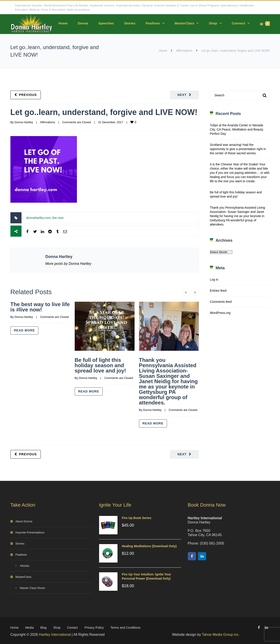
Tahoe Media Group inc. (221, 634)
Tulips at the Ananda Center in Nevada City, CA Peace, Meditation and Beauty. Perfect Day (237, 129)
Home (63, 23)
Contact (72, 627)
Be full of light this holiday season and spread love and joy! (100, 365)
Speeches (106, 23)
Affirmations (184, 51)
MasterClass (184, 23)
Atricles (25, 565)
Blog (43, 627)
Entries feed (218, 291)
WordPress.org (220, 313)
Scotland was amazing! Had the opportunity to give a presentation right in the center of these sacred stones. (238, 149)
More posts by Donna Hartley (68, 264)
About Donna (24, 520)
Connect (239, 23)
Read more (24, 330)
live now (58, 218)
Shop (213, 23)
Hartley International (55, 634)
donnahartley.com (38, 218)
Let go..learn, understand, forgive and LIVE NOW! (104, 112)
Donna (83, 23)
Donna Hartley (24, 122)
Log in (214, 279)
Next (182, 95)
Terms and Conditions (125, 627)
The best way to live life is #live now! (40, 307)
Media (29, 627)
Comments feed (221, 302)
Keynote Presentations (30, 532)
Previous (28, 95)
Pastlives (153, 23)
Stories (130, 23)
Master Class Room (33, 587)
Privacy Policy (94, 627)
